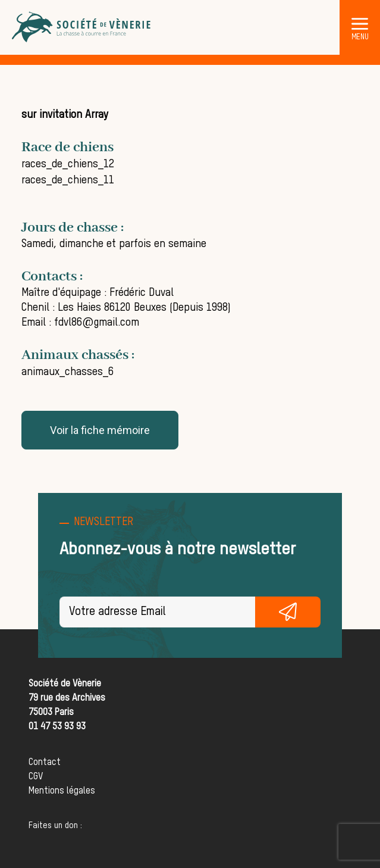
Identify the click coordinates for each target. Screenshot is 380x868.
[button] (360, 23)
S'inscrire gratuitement (288, 612)
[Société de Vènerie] (82, 27)
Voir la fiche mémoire (100, 430)
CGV (36, 777)
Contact (45, 763)
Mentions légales (62, 791)
